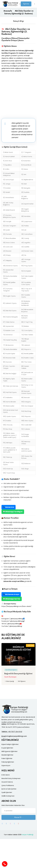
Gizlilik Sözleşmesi (8, 796)
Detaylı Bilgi (18, 21)
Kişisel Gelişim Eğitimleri (10, 744)
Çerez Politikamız (8, 785)
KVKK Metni (6, 775)
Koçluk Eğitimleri (7, 748)
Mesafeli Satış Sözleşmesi (11, 778)
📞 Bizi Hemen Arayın (11, 594)
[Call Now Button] (5, 864)
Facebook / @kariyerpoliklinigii (12, 621)
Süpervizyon (6, 765)
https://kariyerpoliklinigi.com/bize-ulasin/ (16, 606)
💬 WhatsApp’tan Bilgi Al (13, 512)
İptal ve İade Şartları (9, 789)
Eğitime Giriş (26, 5)
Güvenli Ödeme (7, 782)
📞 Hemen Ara (9, 507)
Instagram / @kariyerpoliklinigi (12, 619)
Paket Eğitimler (7, 758)
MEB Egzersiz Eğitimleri (9, 751)
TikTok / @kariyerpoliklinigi (11, 624)
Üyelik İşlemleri (7, 792)
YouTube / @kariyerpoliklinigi (12, 626)
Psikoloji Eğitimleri (8, 762)
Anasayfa (8, 11)
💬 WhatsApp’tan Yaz (12, 599)
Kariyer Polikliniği (27, 835)
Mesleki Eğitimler (7, 755)
